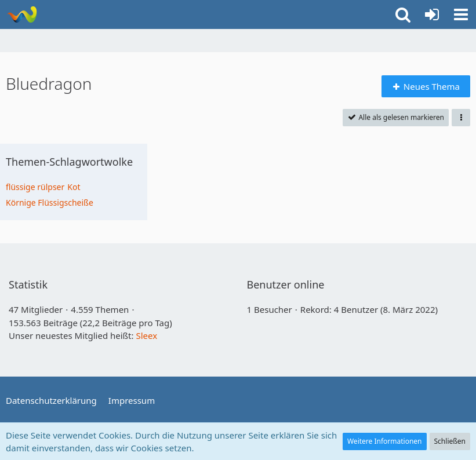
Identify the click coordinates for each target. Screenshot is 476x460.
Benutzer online (286, 284)
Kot (74, 187)
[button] (461, 14)
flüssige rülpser (35, 187)
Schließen (450, 441)
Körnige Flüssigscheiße (50, 202)
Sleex (146, 335)
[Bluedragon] (22, 14)
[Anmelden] (432, 14)
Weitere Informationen (385, 441)
